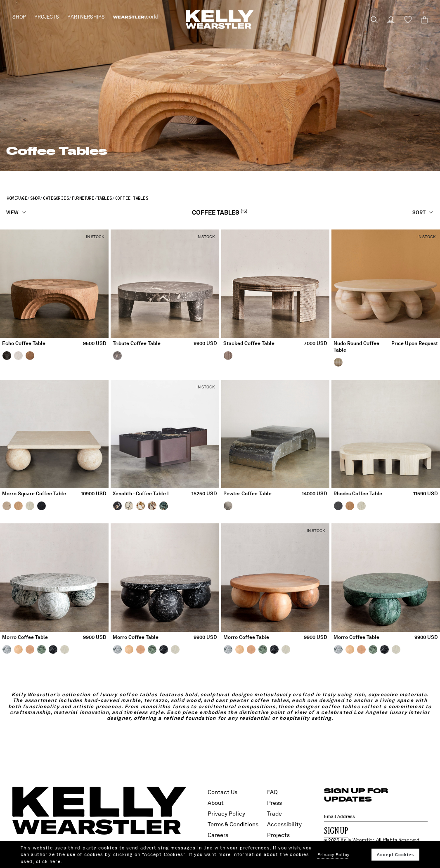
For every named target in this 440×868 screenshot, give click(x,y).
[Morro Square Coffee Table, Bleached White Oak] (31, 506)
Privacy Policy (226, 814)
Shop (35, 198)
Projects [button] (47, 17)
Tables (104, 198)
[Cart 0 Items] (421, 20)
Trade (274, 814)
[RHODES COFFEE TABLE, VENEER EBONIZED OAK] (339, 506)
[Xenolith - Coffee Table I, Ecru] (130, 506)
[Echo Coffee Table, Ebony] (8, 355)
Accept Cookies (395, 854)
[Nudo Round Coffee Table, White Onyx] (339, 362)
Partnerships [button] (86, 17)
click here (48, 861)
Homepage (17, 198)
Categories (56, 198)
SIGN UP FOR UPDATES (356, 795)
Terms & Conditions (233, 824)
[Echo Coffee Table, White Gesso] (19, 355)
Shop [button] (19, 17)
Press (274, 803)
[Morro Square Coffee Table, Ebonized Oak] (43, 506)
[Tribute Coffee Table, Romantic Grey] (118, 355)
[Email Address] (376, 817)
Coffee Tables (131, 198)
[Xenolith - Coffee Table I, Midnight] (118, 506)
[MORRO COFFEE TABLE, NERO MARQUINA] (54, 649)
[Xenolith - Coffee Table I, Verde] (165, 506)
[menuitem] (136, 17)
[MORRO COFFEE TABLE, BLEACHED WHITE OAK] (66, 649)
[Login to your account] (387, 20)
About (216, 803)
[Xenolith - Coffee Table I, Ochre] (142, 506)
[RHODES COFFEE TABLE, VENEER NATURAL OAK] (351, 506)
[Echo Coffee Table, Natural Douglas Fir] (31, 355)
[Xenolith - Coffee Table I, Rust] (153, 506)
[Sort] (423, 213)
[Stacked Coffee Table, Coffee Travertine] (229, 355)
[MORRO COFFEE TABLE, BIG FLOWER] (8, 649)
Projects (278, 835)
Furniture (83, 198)
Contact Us (222, 792)
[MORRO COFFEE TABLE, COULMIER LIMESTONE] (19, 649)
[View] (17, 213)
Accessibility (284, 824)
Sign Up (336, 831)
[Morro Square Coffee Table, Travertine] (8, 506)
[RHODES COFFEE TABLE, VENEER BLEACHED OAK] (362, 506)
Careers (218, 835)
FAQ (272, 792)
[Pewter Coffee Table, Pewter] (229, 506)
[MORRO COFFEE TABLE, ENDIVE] (43, 649)
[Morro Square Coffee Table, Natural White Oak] (19, 506)
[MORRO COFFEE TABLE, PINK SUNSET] (31, 649)
